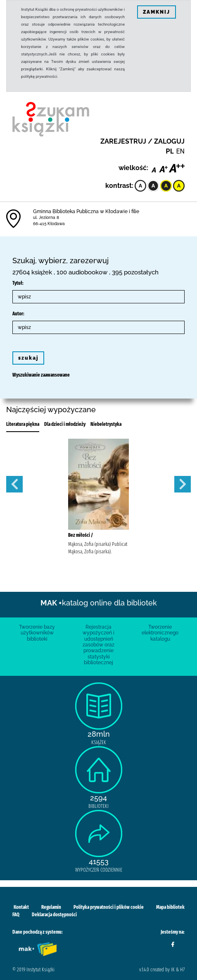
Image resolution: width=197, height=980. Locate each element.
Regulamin (51, 907)
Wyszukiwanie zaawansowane (41, 375)
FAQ (16, 915)
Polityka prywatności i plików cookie (109, 907)
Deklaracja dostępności (54, 915)
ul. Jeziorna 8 (46, 217)
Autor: (18, 314)
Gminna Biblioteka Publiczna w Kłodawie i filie (86, 211)
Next (183, 484)
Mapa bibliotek (170, 907)
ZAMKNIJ (157, 12)
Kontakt (21, 907)
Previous (14, 484)
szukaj (28, 358)
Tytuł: (18, 283)
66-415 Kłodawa (49, 224)
